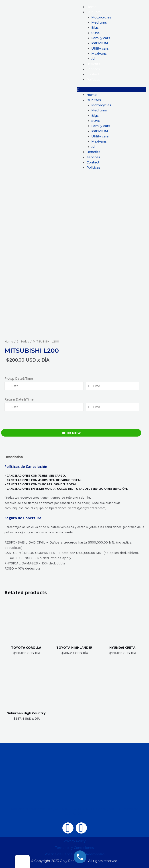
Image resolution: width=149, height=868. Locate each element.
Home (91, 7)
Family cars (101, 38)
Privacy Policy (74, 841)
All (93, 59)
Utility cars (100, 48)
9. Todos (23, 341)
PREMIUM (100, 43)
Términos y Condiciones (74, 848)
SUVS (96, 33)
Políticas (93, 80)
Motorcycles (101, 17)
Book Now (71, 433)
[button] (111, 90)
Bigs (95, 28)
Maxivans (99, 54)
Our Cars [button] (93, 12)
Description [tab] (14, 457)
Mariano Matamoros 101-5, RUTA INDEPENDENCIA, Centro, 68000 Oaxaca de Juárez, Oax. (74, 811)
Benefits (93, 64)
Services (93, 69)
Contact (93, 74)
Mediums (99, 22)
